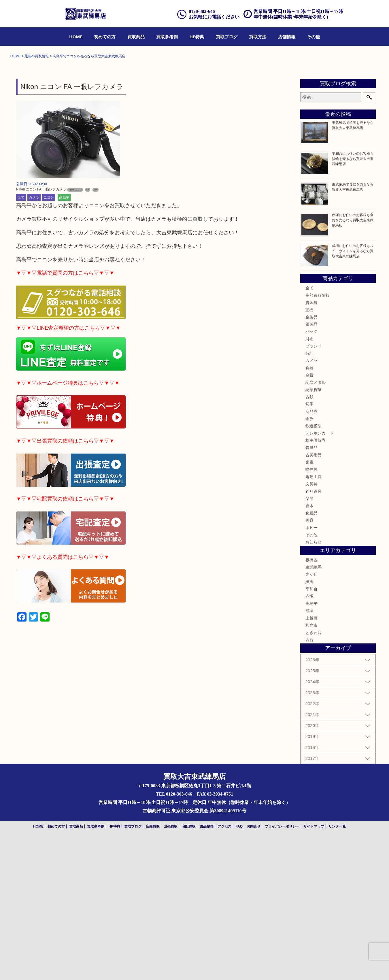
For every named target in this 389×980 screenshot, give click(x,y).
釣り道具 (314, 633)
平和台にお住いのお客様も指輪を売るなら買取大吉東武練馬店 (353, 300)
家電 (309, 604)
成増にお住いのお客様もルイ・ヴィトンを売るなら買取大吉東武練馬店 (353, 392)
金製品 (311, 458)
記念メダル (316, 524)
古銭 (309, 538)
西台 (309, 781)
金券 (309, 560)
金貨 (309, 517)
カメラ (34, 339)
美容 (309, 662)
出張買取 (171, 968)
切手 (309, 545)
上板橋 (311, 760)
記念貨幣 (314, 531)
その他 (313, 37)
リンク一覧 (337, 968)
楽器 (309, 640)
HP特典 (197, 37)
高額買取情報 (318, 437)
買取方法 (258, 37)
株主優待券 (316, 582)
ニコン (49, 339)
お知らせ (314, 683)
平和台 (311, 730)
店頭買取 (153, 968)
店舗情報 (287, 37)
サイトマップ (314, 968)
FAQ (239, 968)
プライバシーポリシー (282, 968)
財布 (309, 480)
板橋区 (311, 701)
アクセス (224, 968)
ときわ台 (314, 774)
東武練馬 (314, 709)
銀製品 (311, 466)
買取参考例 (167, 37)
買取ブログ (227, 37)
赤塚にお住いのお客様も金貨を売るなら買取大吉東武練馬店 (353, 362)
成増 (309, 752)
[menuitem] (76, 37)
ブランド (314, 488)
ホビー (311, 669)
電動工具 (314, 618)
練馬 (309, 723)
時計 (309, 495)
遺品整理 (207, 968)
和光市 (311, 767)
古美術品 (314, 596)
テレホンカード (320, 575)
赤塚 (309, 738)
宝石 (309, 451)
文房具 (311, 625)
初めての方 (105, 37)
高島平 (64, 339)
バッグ (311, 473)
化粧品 (311, 654)
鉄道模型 (314, 567)
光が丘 (311, 716)
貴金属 (311, 444)
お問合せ (254, 968)
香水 (309, 647)
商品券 (311, 553)
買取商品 (136, 37)
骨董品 (311, 589)
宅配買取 (188, 968)
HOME (76, 37)
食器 (309, 509)
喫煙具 (311, 611)
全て (21, 339)
